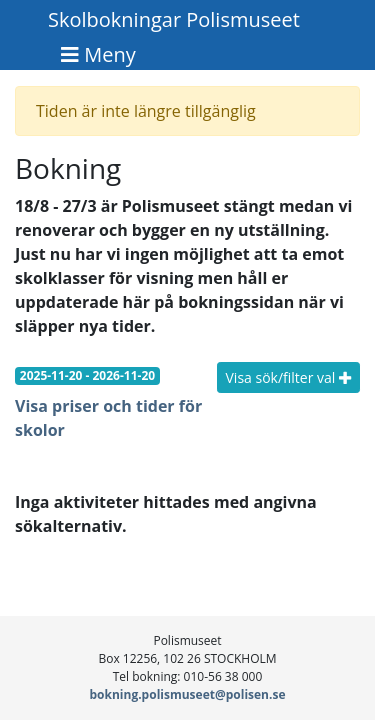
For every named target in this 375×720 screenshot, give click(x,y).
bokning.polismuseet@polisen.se (188, 694)
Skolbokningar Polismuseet (174, 19)
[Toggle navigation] (98, 55)
